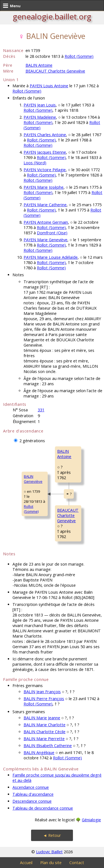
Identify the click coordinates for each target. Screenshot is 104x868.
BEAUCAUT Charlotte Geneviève (55, 71)
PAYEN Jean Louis (40, 105)
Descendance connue (32, 801)
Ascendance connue (31, 787)
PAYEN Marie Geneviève (45, 240)
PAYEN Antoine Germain (46, 222)
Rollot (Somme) (79, 56)
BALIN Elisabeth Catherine (48, 746)
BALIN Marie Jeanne (42, 718)
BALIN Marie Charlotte (45, 725)
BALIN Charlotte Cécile (45, 732)
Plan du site (51, 863)
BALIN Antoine (39, 65)
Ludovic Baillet (49, 852)
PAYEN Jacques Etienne (45, 152)
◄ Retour (52, 835)
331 (41, 410)
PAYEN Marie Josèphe (44, 187)
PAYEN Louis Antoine (49, 86)
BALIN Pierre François (44, 699)
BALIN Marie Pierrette (44, 739)
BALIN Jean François (42, 692)
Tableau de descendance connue (43, 808)
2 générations (32, 441)
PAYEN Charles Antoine (45, 135)
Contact (77, 863)
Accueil (26, 863)
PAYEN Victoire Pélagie (45, 170)
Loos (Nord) (35, 163)
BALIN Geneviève (33, 479)
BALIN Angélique (39, 753)
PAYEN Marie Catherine (45, 205)
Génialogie (91, 820)
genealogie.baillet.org (52, 16)
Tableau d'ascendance (33, 794)
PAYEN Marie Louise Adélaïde (51, 257)
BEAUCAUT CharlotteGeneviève (68, 515)
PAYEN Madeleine (40, 117)
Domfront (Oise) (52, 233)
